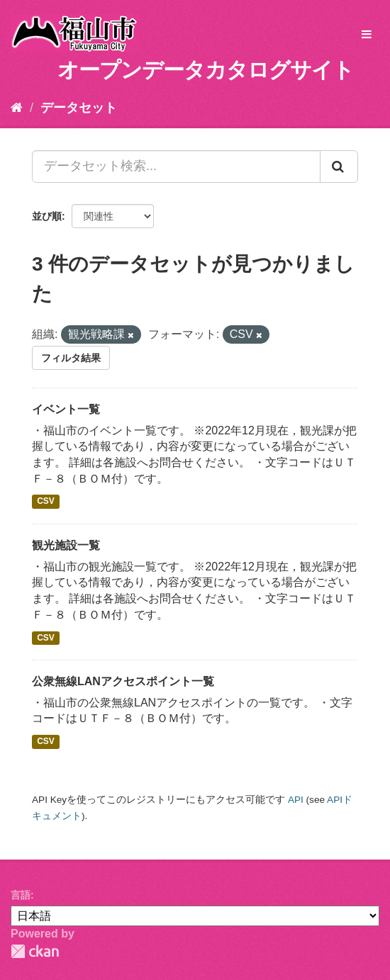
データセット (79, 108)
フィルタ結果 (71, 358)
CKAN (35, 951)
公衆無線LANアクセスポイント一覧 (123, 681)
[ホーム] (17, 108)
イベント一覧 (66, 409)
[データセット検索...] (176, 167)
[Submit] (339, 167)
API (296, 800)
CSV (46, 502)
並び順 (47, 216)
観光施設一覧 (66, 545)
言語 (21, 895)
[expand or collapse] (367, 35)
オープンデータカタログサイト (206, 70)
